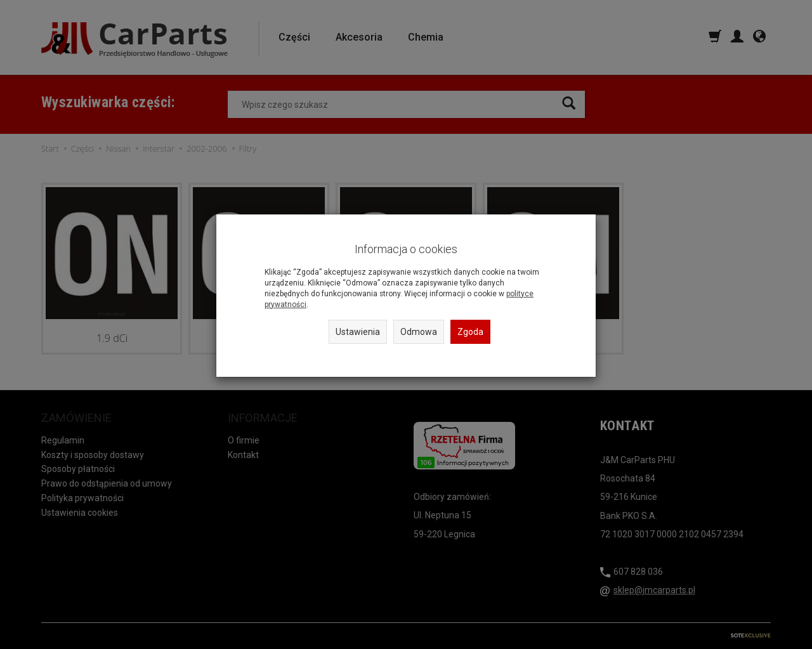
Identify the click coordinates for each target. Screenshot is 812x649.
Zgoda (470, 332)
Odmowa (419, 332)
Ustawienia (358, 332)
